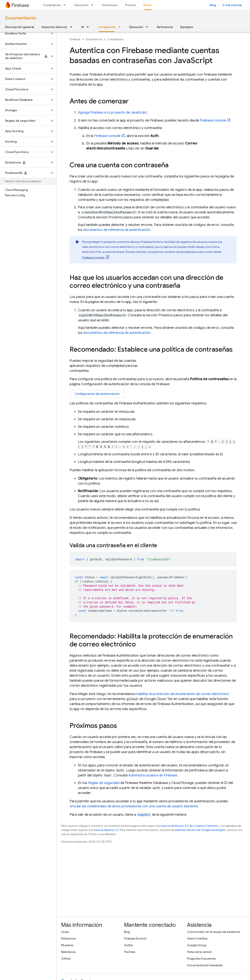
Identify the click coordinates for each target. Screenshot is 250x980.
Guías (65, 932)
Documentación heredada (205, 965)
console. (93, 257)
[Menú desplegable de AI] (89, 27)
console (213, 120)
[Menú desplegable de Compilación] (66, 5)
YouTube (130, 952)
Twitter (129, 945)
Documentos (94, 39)
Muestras (67, 945)
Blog (213, 5)
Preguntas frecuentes (201, 958)
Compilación (52, 5)
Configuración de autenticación (97, 394)
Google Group (197, 945)
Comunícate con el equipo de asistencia (214, 932)
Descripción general (19, 27)
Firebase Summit (135, 938)
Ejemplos (187, 27)
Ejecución (81, 5)
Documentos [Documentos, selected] (153, 5)
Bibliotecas (68, 952)
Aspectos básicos (54, 27)
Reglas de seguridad (104, 783)
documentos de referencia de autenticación (117, 230)
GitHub (66, 958)
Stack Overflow (197, 938)
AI (82, 27)
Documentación (21, 18)
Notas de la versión (200, 952)
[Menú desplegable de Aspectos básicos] (72, 27)
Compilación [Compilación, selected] (107, 27)
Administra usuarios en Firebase (153, 775)
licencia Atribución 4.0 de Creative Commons (189, 826)
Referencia (165, 27)
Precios (131, 5)
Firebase (75, 39)
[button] (25, 33)
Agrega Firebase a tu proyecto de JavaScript (112, 113)
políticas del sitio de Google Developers (201, 830)
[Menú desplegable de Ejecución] (93, 5)
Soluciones (110, 5)
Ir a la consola (232, 5)
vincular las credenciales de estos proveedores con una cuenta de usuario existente (134, 806)
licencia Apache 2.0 (106, 830)
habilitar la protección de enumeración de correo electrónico (183, 694)
